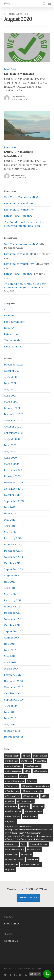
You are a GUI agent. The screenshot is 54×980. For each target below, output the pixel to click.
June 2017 (10, 650)
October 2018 (12, 563)
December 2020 (14, 414)
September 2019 (14, 501)
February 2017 (13, 675)
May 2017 (10, 656)
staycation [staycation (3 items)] (10, 869)
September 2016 (14, 700)
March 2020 (11, 464)
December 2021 (13, 365)
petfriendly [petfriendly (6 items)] (26, 854)
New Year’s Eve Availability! (21, 197)
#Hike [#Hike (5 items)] (45, 796)
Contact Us (11, 941)
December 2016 (13, 681)
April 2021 (10, 396)
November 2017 (13, 619)
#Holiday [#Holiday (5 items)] (10, 801)
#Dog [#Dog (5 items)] (27, 771)
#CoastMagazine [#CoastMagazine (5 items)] (13, 766)
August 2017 (11, 638)
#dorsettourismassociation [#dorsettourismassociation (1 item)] (35, 786)
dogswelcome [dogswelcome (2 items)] (34, 849)
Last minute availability (19, 203)
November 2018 (13, 557)
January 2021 (12, 408)
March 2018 (11, 594)
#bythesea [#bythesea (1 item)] (26, 761)
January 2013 (12, 731)
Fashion (9, 315)
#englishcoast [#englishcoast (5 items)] (12, 791)
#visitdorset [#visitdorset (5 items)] (11, 844)
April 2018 (10, 588)
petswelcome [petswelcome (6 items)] (11, 864)
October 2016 (12, 693)
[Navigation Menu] (50, 3)
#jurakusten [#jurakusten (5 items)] (11, 806)
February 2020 (13, 470)
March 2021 (11, 402)
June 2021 (10, 383)
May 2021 (10, 389)
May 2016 (10, 724)
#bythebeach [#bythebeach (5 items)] (12, 761)
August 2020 (12, 439)
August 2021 (12, 377)
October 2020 (13, 427)
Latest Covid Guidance (18, 216)
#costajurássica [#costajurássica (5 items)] (33, 766)
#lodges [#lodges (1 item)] (25, 806)
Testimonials (12, 340)
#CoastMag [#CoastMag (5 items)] (41, 761)
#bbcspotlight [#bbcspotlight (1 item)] (12, 756)
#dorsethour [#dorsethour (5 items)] (12, 786)
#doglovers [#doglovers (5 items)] (11, 776)
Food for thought (15, 322)
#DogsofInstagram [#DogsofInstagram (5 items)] (14, 781)
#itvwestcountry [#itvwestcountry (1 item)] (25, 801)
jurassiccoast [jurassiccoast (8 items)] (11, 854)
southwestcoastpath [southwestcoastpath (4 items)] (31, 864)
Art (6, 309)
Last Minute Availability (19, 210)
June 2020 (10, 445)
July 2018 (10, 582)
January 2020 (12, 476)
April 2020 (10, 458)
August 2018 (12, 575)
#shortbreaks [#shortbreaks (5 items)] (30, 816)
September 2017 (14, 631)
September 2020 (14, 433)
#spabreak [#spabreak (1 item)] (10, 821)
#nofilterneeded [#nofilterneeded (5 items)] (13, 811)
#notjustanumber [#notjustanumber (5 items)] (33, 811)
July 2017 (10, 644)
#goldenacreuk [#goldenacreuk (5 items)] (31, 796)
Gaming (9, 328)
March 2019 (11, 532)
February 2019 (13, 538)
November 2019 (14, 489)
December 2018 (13, 551)
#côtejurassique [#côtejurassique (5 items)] (13, 771)
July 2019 (10, 507)
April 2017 (10, 662)
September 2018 (14, 569)
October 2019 (12, 495)
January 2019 (12, 544)
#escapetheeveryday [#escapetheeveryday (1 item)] (32, 791)
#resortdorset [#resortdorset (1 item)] (12, 816)
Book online (11, 924)
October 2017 (12, 625)
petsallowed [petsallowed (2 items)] (33, 859)
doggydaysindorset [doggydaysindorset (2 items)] (14, 849)
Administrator (18, 97)
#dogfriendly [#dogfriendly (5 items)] (40, 771)
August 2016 (12, 706)
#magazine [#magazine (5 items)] (38, 806)
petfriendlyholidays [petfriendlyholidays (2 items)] (14, 859)
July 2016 (10, 712)
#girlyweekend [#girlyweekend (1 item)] (13, 796)
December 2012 (13, 737)
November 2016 (14, 687)
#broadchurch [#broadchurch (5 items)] (40, 756)
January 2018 (12, 607)
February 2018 (13, 600)
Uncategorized (13, 347)
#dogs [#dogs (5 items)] (24, 776)
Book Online (28, 898)
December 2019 (13, 482)
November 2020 (14, 420)
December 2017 (13, 613)
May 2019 (10, 520)
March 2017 (11, 669)
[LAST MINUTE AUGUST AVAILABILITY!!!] (27, 126)
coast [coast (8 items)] (24, 844)
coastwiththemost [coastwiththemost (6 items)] (39, 844)
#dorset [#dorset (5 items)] (31, 781)
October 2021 (12, 371)
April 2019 (10, 526)
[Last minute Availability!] (27, 47)
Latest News (10, 69)
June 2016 (10, 718)
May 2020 (10, 451)
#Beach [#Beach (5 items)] (26, 756)
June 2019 (10, 513)
